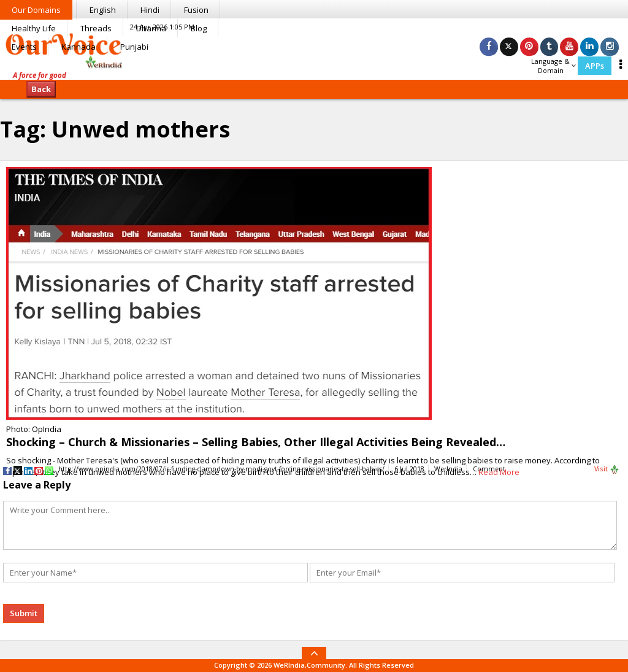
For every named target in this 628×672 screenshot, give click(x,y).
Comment (489, 469)
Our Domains (36, 10)
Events (24, 47)
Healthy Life (34, 28)
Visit (607, 469)
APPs (595, 66)
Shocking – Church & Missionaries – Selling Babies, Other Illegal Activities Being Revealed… (256, 442)
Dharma (151, 28)
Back (41, 89)
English (103, 10)
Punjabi (134, 47)
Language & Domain (553, 66)
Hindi (150, 10)
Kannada (78, 47)
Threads (96, 28)
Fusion (196, 10)
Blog (199, 28)
